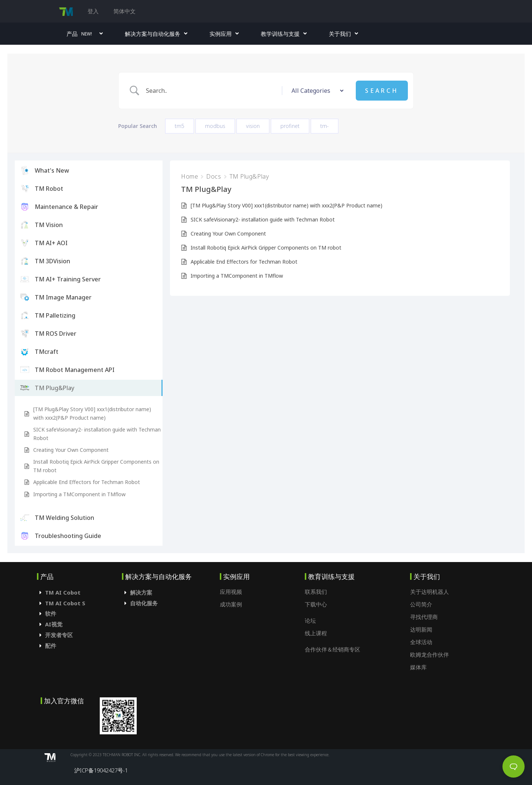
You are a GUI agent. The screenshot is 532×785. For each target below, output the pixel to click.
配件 (51, 646)
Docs (214, 176)
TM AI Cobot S (65, 603)
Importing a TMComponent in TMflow (79, 494)
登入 (93, 11)
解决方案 (141, 592)
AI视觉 (54, 624)
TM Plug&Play (249, 176)
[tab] (79, 593)
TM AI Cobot (63, 592)
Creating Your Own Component (71, 450)
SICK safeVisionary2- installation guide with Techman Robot (97, 434)
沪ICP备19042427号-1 (101, 770)
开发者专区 (59, 635)
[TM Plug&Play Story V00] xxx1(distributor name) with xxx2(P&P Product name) (92, 413)
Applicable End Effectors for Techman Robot (87, 482)
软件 (51, 613)
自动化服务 (144, 603)
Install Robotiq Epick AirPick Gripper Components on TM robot (96, 466)
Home (190, 176)
